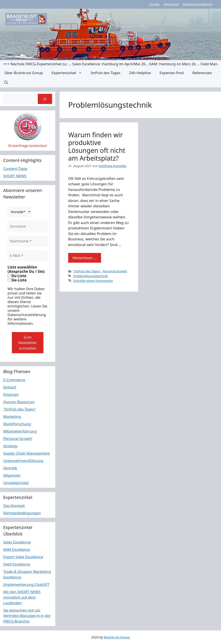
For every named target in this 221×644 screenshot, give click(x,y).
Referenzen (202, 73)
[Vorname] (28, 226)
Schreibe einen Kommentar (93, 281)
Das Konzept (14, 506)
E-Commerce (14, 380)
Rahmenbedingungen (22, 513)
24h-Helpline (140, 73)
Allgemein (12, 475)
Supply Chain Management (27, 453)
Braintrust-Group (117, 637)
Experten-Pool (172, 73)
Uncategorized (16, 483)
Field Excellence (17, 564)
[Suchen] (45, 99)
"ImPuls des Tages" (87, 271)
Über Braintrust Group (24, 73)
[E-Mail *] (28, 256)
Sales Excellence (17, 542)
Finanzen (11, 394)
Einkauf (10, 387)
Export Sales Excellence (23, 557)
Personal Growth (115, 271)
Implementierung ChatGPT (26, 584)
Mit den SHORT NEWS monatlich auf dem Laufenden (22, 597)
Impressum (171, 4)
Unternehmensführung (23, 461)
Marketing (12, 416)
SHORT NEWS (15, 176)
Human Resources (19, 402)
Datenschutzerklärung (198, 4)
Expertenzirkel (69, 73)
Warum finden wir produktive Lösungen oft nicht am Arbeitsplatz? (97, 146)
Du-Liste (17, 276)
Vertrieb (10, 468)
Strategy (10, 446)
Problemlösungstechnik (90, 276)
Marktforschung (17, 424)
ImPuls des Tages (106, 73)
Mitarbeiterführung (20, 431)
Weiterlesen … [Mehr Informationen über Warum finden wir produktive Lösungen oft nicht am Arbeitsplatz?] (85, 258)
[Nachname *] (28, 241)
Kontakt (154, 4)
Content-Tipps (15, 169)
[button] (6, 82)
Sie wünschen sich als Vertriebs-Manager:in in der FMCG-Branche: (27, 616)
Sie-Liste (17, 280)
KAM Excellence (17, 549)
